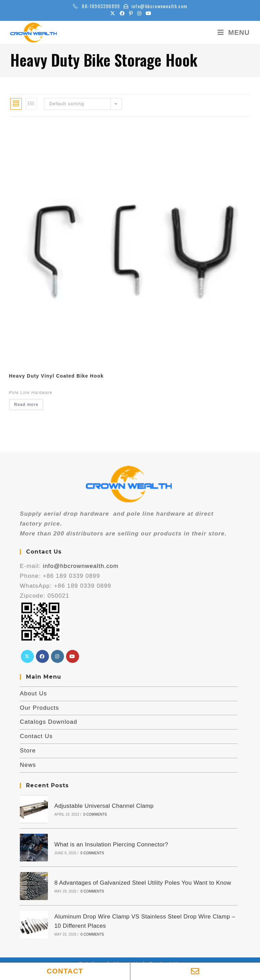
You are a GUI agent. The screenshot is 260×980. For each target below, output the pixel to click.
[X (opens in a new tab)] (113, 13)
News (28, 765)
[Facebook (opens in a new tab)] (122, 13)
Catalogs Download (49, 722)
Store (28, 751)
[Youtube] (73, 656)
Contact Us (36, 736)
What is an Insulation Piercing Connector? (111, 844)
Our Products (40, 708)
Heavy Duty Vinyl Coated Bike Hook (56, 376)
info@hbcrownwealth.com (159, 6)
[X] (27, 656)
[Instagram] (57, 656)
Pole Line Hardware (31, 393)
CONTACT (65, 971)
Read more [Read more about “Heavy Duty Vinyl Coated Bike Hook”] (26, 405)
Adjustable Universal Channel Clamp (104, 806)
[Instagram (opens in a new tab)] (139, 13)
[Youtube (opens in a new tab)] (148, 13)
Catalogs (92, 962)
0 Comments (95, 814)
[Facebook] (42, 656)
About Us (34, 693)
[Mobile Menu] (231, 32)
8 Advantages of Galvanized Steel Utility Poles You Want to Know (142, 882)
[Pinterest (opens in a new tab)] (131, 13)
